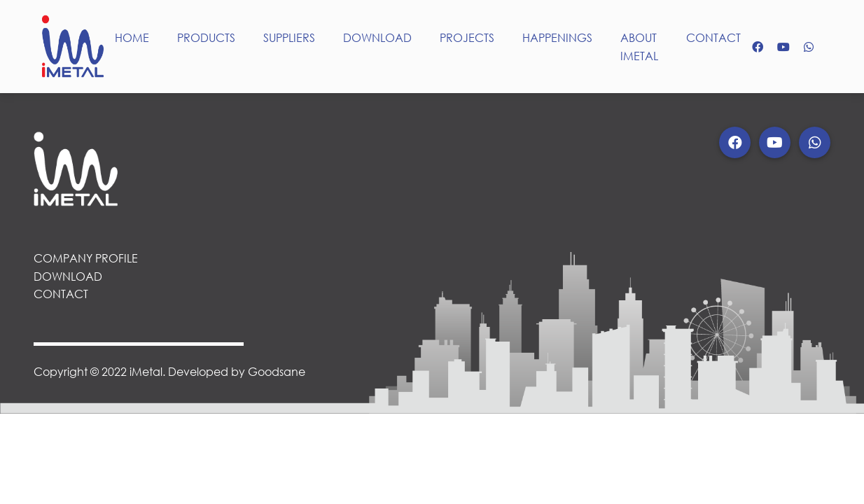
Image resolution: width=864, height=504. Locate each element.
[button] (735, 142)
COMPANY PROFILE (86, 258)
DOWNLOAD (377, 37)
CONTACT (713, 37)
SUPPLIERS (289, 37)
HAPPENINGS (557, 37)
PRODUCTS (206, 37)
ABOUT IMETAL (639, 47)
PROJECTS (467, 37)
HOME (132, 37)
